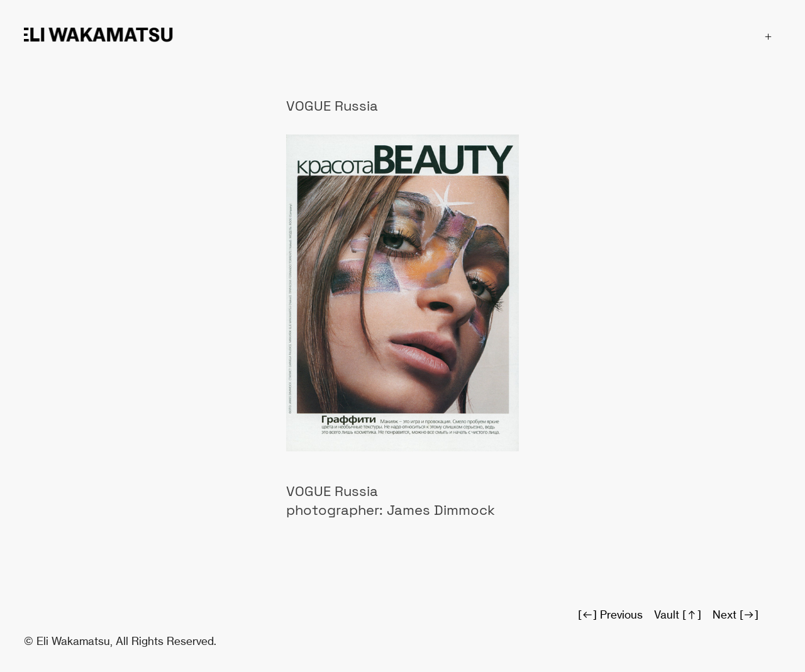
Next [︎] (736, 614)
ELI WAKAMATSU (98, 35)
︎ (768, 37)
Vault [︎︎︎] (678, 614)
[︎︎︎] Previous (610, 614)
